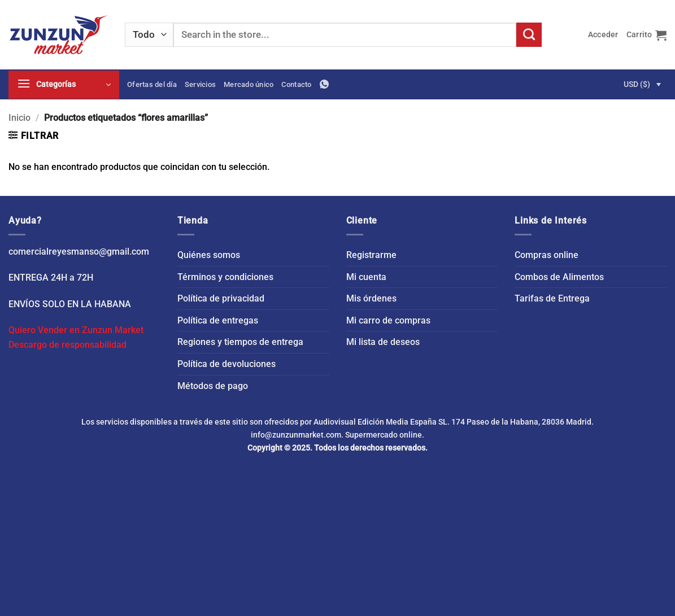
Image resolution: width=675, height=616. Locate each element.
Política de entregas (218, 320)
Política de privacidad (221, 298)
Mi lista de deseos (383, 342)
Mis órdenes (371, 298)
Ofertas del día (152, 84)
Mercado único (249, 84)
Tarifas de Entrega (552, 298)
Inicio (19, 118)
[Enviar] (529, 35)
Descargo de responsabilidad (67, 345)
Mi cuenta (366, 277)
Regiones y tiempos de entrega (240, 342)
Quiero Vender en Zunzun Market (76, 330)
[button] (603, 35)
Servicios (200, 84)
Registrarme (371, 255)
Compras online (546, 255)
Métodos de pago (213, 386)
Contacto (296, 84)
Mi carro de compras (388, 320)
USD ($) (637, 84)
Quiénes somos (209, 255)
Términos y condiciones (225, 277)
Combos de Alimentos (559, 277)
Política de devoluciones (227, 364)
